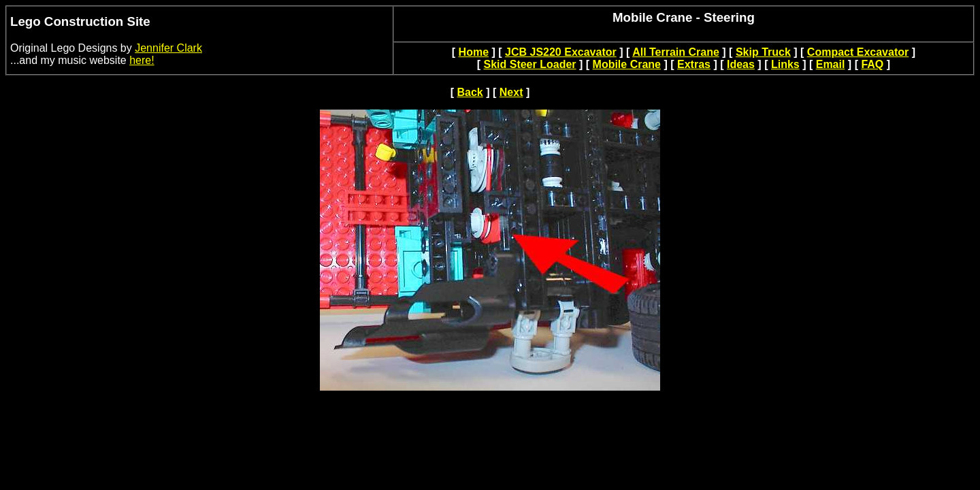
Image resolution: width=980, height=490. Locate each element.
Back (470, 92)
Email (831, 64)
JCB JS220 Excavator (561, 52)
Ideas (741, 64)
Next (511, 92)
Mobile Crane (627, 64)
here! (142, 60)
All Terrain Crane (676, 52)
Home (474, 52)
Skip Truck (763, 52)
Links (785, 64)
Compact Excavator (858, 52)
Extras (694, 64)
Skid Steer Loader (529, 64)
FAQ (872, 64)
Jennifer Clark (168, 48)
